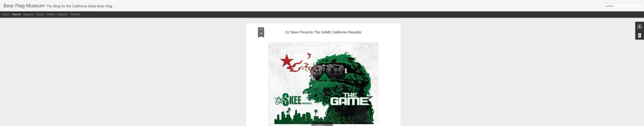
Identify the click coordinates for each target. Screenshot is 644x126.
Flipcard (16, 14)
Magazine (29, 14)
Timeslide (75, 14)
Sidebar (51, 14)
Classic (6, 14)
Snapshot (62, 14)
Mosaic (40, 14)
